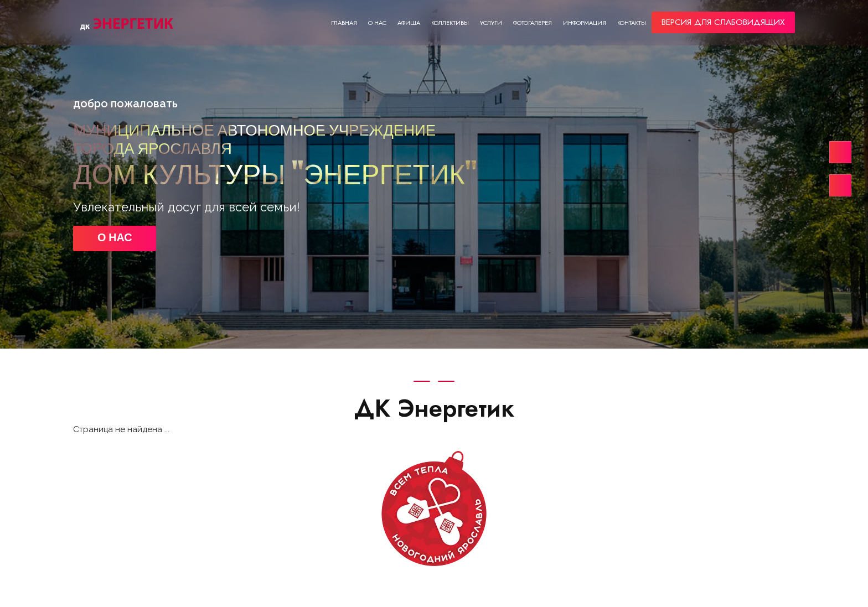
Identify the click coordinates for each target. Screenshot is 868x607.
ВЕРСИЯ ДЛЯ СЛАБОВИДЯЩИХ (723, 22)
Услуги (491, 23)
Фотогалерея (533, 23)
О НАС (115, 238)
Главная (344, 23)
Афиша (409, 23)
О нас (377, 23)
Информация (585, 23)
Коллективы (450, 23)
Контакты (632, 23)
